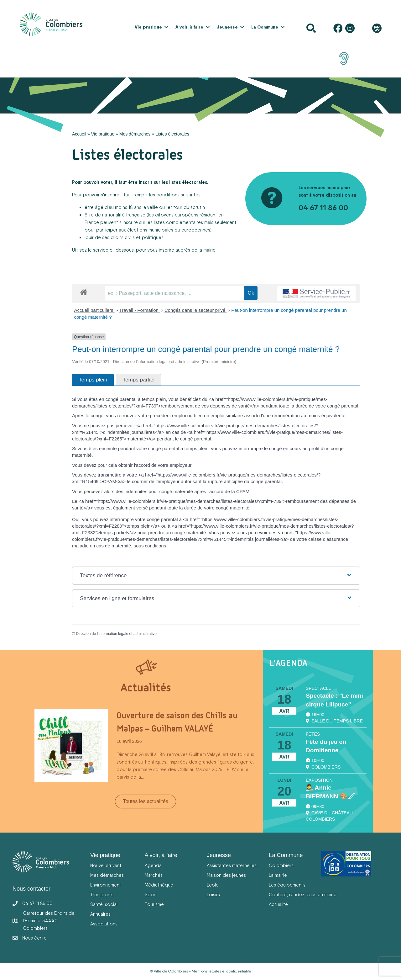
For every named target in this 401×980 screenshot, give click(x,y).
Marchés (154, 875)
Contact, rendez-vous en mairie (303, 895)
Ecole (213, 885)
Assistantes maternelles (232, 865)
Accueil (79, 134)
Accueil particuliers (94, 310)
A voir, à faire (189, 27)
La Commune (265, 27)
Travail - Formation (140, 310)
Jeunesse (227, 27)
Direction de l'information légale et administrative (116, 634)
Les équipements (287, 885)
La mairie (278, 875)
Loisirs (213, 895)
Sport (151, 895)
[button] (166, 27)
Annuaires (100, 914)
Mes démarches (135, 134)
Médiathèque (159, 885)
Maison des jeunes (226, 875)
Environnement (106, 885)
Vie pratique (148, 27)
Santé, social (104, 904)
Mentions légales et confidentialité (221, 971)
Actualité (278, 904)
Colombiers (281, 865)
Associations (104, 924)
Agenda (153, 865)
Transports (102, 895)
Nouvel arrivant (106, 865)
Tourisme (154, 904)
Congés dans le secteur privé (195, 310)
